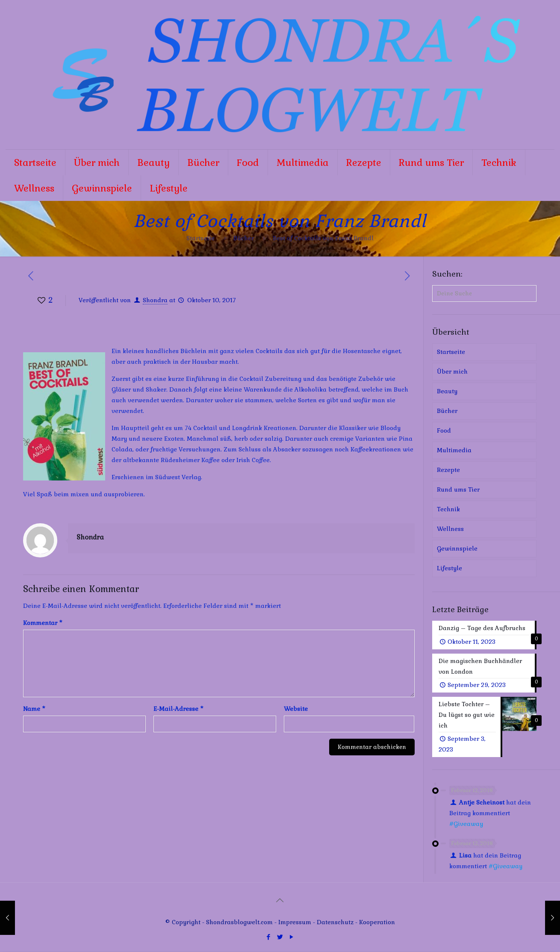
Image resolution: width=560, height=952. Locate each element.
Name (34, 709)
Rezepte (448, 470)
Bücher (244, 238)
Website (296, 709)
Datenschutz (336, 923)
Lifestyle (449, 568)
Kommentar (43, 623)
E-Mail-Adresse (178, 709)
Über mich (452, 371)
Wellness (450, 529)
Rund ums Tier (458, 489)
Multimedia (454, 450)
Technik (448, 509)
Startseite (200, 238)
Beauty (447, 391)
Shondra (155, 300)
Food (444, 430)
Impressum (295, 923)
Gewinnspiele (457, 548)
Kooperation (377, 923)
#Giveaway (466, 825)
